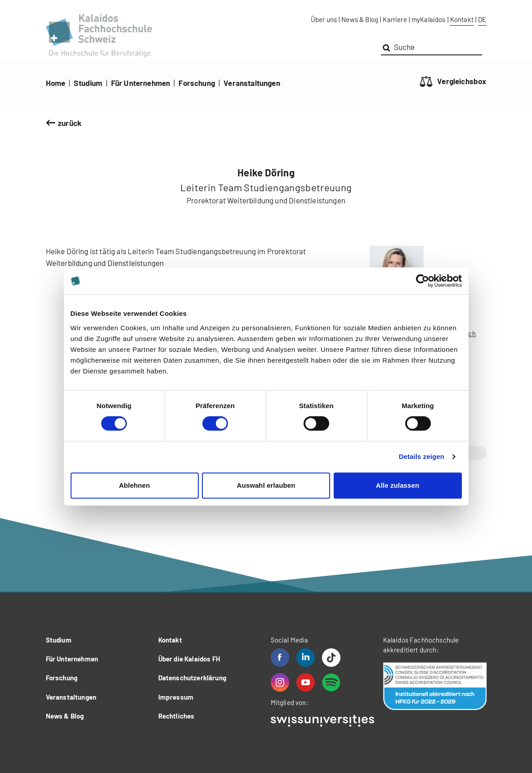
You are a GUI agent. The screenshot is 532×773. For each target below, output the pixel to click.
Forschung (197, 83)
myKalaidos (429, 19)
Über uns (324, 19)
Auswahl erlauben (266, 485)
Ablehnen (134, 485)
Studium (88, 83)
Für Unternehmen (141, 83)
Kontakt (462, 19)
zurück (70, 123)
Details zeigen (422, 456)
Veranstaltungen (252, 83)
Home (56, 83)
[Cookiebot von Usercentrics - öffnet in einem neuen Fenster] (422, 281)
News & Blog (360, 19)
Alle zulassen (398, 485)
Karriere (395, 19)
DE (482, 19)
